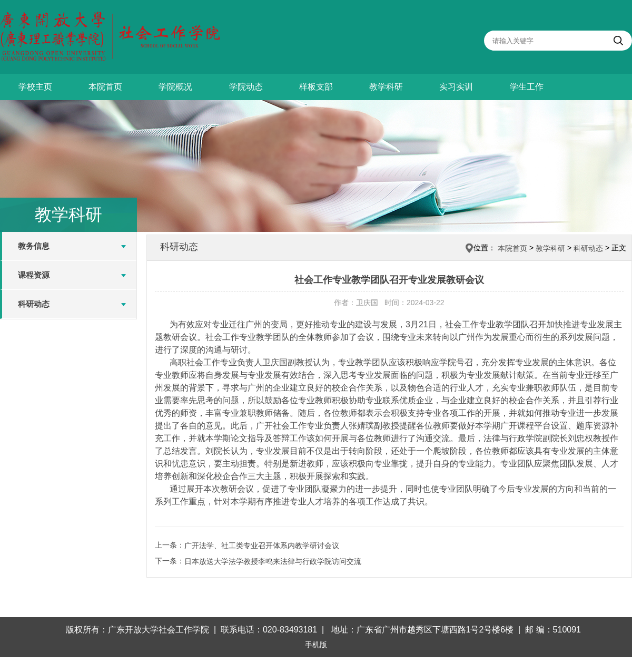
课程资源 (34, 275)
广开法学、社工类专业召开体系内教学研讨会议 (262, 546)
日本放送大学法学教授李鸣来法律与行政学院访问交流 (273, 561)
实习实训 (456, 87)
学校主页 (35, 87)
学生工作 (527, 87)
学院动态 (246, 87)
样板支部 (316, 87)
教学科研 (386, 87)
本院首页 (105, 87)
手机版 (316, 645)
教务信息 (34, 246)
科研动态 (34, 304)
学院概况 (175, 87)
